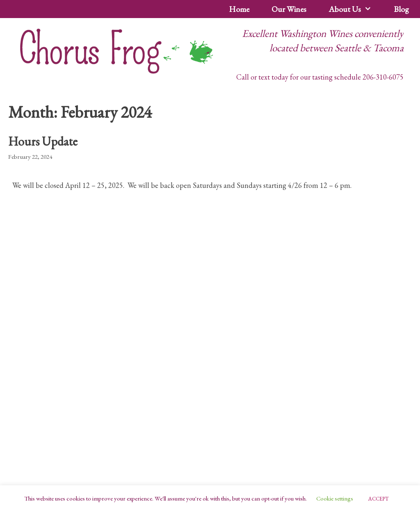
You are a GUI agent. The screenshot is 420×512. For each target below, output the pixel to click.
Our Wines (289, 9)
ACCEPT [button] (379, 499)
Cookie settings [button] (335, 498)
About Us (356, 9)
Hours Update (43, 141)
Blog (401, 9)
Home (239, 9)
